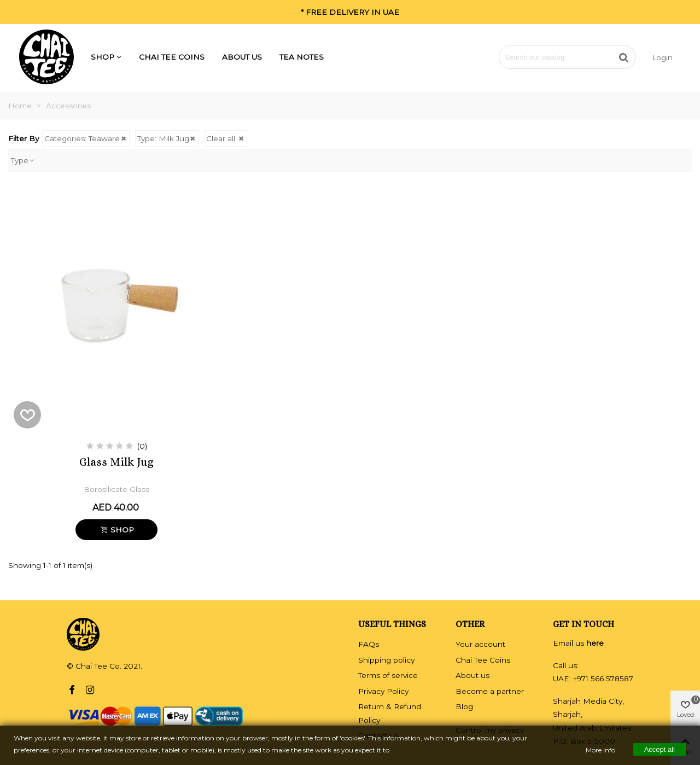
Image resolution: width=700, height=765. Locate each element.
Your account (480, 644)
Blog (464, 706)
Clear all (226, 138)
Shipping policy (386, 660)
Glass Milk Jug (116, 462)
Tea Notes (302, 57)
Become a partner (490, 691)
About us (242, 57)
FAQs (369, 644)
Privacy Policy (383, 691)
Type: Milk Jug (167, 138)
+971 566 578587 (603, 679)
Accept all (660, 749)
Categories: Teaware (86, 138)
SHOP (103, 57)
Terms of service (388, 675)
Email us (578, 643)
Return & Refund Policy (390, 713)
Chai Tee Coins (172, 57)
